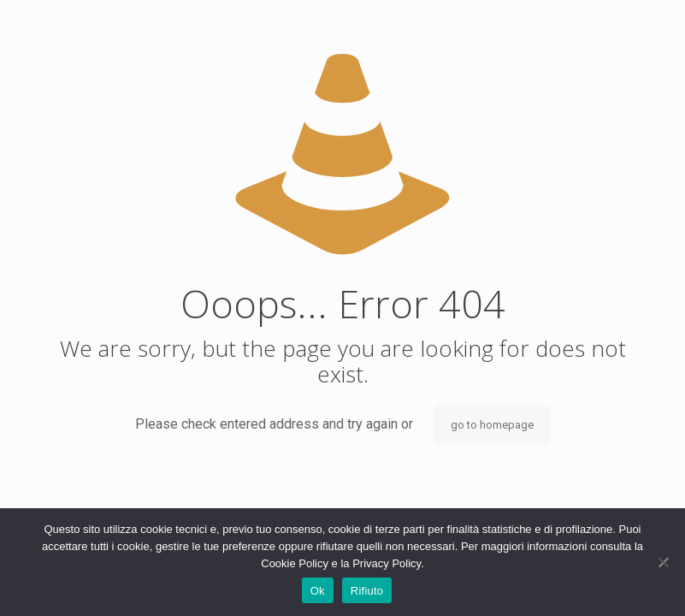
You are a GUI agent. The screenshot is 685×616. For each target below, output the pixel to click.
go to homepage (492, 425)
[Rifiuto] (664, 562)
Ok (318, 591)
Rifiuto (367, 591)
